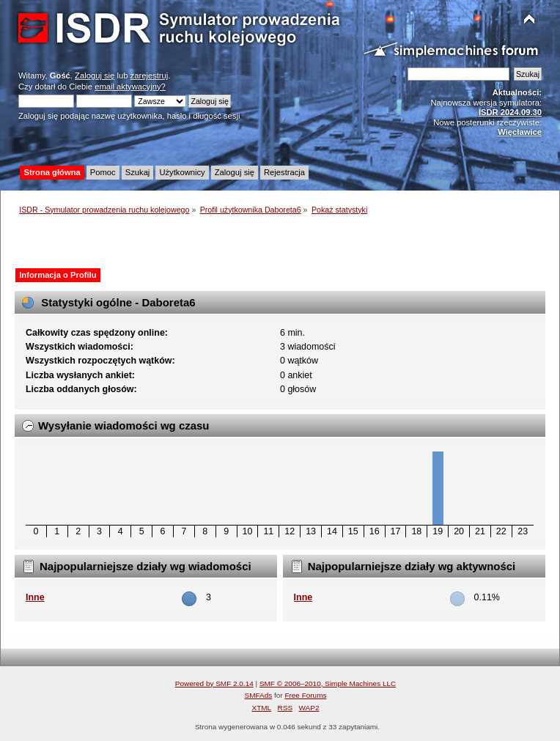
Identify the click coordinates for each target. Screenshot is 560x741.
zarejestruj (150, 75)
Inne (35, 597)
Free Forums (305, 695)
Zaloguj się (95, 75)
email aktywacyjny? (130, 86)
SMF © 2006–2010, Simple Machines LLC (328, 683)
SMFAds (259, 695)
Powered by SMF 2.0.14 (214, 683)
